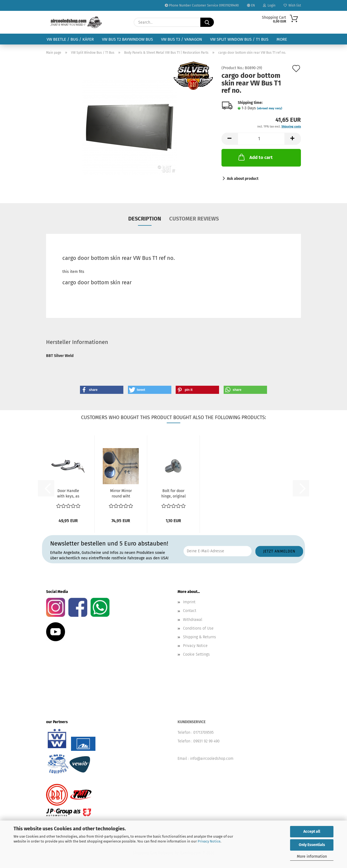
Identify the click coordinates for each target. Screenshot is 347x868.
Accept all (312, 832)
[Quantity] (261, 139)
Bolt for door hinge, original (173, 494)
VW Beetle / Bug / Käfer (70, 39)
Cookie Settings (196, 654)
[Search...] (207, 22)
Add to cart (255, 157)
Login (269, 5)
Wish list (292, 5)
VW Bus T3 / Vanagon (181, 39)
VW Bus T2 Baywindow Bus (127, 39)
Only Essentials (312, 845)
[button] (230, 139)
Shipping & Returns (200, 637)
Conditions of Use (198, 628)
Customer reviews (194, 219)
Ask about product (243, 179)
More (282, 39)
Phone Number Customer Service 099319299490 (202, 5)
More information (312, 856)
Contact (190, 611)
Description (145, 219)
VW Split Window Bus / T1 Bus (239, 39)
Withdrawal (193, 620)
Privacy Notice (209, 841)
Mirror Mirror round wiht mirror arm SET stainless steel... (121, 494)
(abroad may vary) (270, 108)
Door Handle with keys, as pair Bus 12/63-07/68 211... (68, 494)
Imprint (189, 602)
